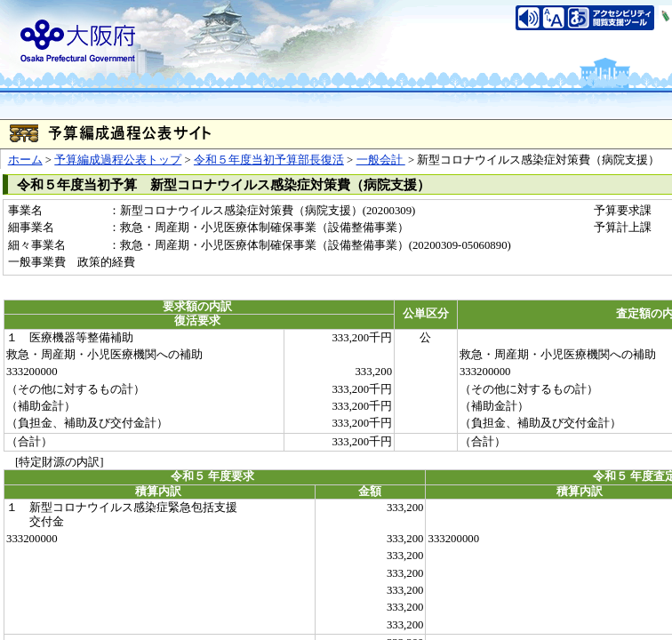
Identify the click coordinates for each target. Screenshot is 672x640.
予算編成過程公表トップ (118, 160)
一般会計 (381, 160)
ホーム (25, 160)
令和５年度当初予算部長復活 (269, 160)
